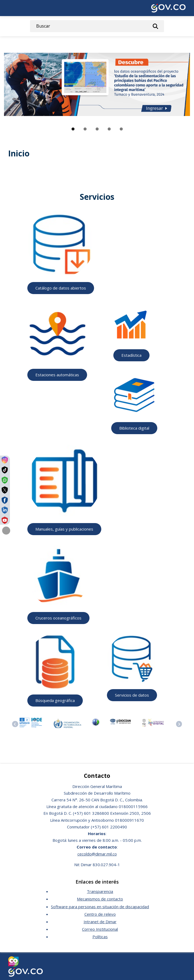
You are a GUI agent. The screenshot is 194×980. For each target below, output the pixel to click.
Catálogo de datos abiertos (61, 288)
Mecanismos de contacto (100, 899)
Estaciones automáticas (57, 375)
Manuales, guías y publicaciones (64, 529)
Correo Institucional (100, 929)
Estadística (131, 355)
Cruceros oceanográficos (58, 618)
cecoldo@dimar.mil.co (97, 854)
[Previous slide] (15, 724)
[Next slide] (179, 724)
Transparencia (100, 891)
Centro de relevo (100, 914)
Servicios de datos (132, 695)
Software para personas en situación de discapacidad (100, 907)
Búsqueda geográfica (55, 700)
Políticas (100, 937)
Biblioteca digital (134, 428)
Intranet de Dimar (100, 922)
